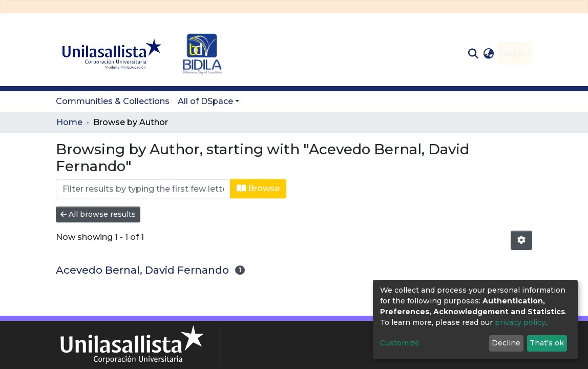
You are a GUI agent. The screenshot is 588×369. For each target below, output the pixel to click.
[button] (489, 54)
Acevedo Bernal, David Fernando (142, 270)
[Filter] (143, 189)
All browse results (98, 214)
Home (69, 122)
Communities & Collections (113, 101)
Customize (400, 343)
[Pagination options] (521, 240)
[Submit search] (473, 54)
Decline (506, 343)
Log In (512, 54)
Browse (258, 188)
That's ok (547, 343)
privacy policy (520, 322)
